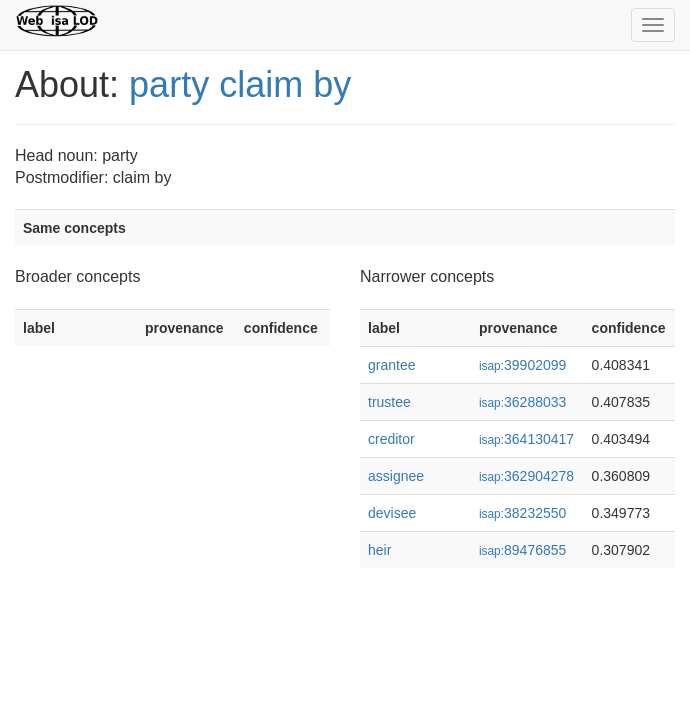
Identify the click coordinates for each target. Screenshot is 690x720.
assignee (396, 476)
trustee (389, 402)
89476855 (522, 550)
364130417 (526, 439)
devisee (392, 513)
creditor (391, 439)
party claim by (240, 84)
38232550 (522, 513)
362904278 (526, 476)
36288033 (522, 402)
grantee (391, 365)
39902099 (522, 365)
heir (379, 550)
